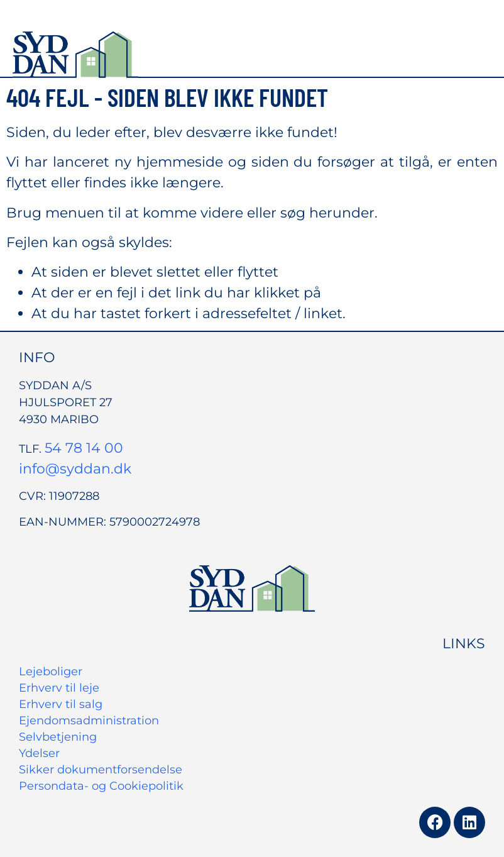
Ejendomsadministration (89, 721)
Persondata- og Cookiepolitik (101, 786)
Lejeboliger (51, 672)
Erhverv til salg (61, 704)
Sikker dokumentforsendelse (101, 770)
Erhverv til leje (59, 688)
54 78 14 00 (84, 448)
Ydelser (39, 753)
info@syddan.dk (75, 469)
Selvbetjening (58, 737)
